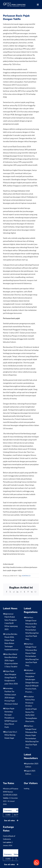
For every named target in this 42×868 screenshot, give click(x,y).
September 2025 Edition (32, 765)
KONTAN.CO (26, 576)
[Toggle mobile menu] (38, 5)
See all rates (11, 821)
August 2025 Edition (30, 772)
